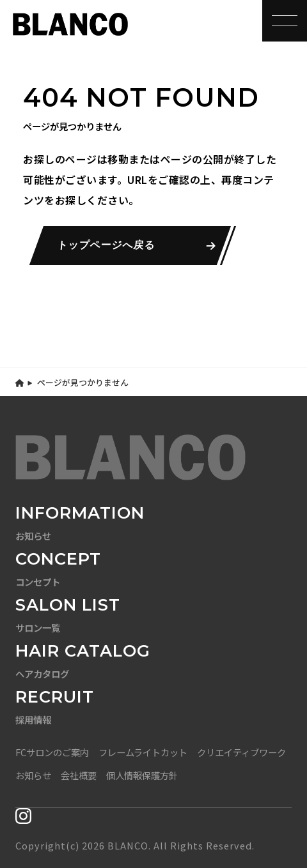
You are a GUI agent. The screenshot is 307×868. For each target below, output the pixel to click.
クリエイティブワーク (241, 752)
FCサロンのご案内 (52, 752)
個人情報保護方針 (142, 775)
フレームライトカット (143, 752)
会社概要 (79, 775)
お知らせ (33, 775)
